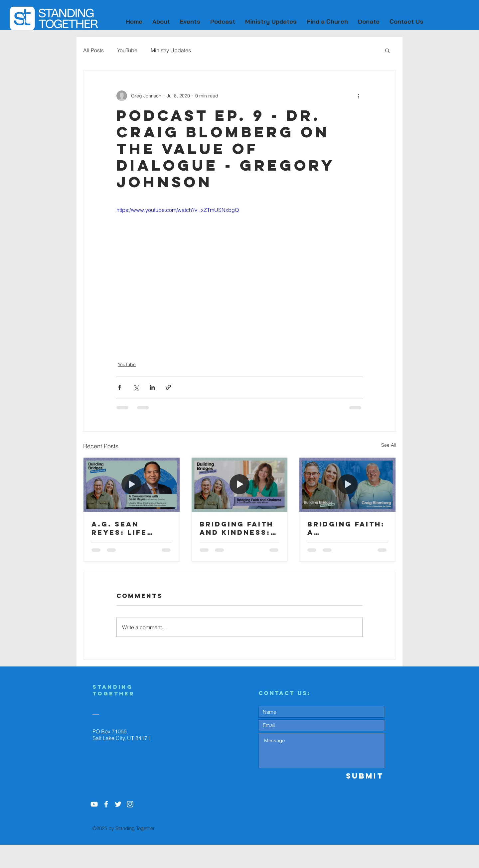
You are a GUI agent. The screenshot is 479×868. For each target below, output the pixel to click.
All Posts (93, 50)
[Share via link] (168, 387)
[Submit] (361, 776)
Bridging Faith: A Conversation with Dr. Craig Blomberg (346, 528)
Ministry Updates (171, 50)
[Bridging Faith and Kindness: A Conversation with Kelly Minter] (240, 485)
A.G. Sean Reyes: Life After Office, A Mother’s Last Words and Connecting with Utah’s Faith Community (130, 528)
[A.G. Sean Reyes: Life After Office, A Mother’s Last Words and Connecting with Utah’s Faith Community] (132, 485)
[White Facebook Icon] (106, 804)
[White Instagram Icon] (130, 804)
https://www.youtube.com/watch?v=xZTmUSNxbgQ (178, 210)
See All (389, 445)
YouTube (127, 50)
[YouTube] (94, 804)
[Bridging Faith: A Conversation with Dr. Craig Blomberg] (347, 485)
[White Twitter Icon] (118, 804)
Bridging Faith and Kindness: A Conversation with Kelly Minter (239, 528)
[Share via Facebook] (120, 387)
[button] (161, 22)
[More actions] (359, 96)
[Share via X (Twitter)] (136, 387)
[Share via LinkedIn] (152, 387)
